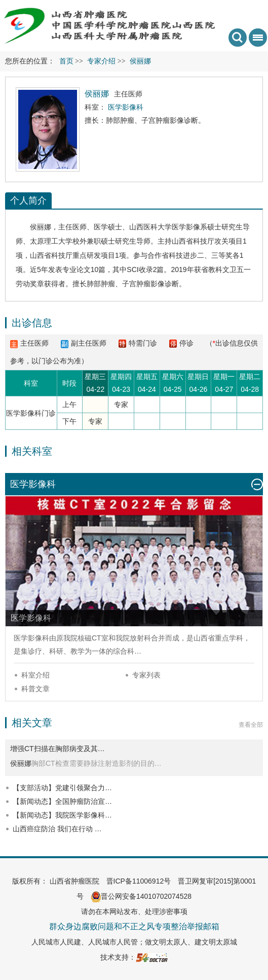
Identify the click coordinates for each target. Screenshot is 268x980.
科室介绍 (35, 675)
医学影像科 (31, 638)
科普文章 (35, 689)
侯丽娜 (41, 227)
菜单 (256, 41)
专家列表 (146, 675)
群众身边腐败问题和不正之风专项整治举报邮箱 (134, 926)
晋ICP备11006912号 (139, 881)
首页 (66, 61)
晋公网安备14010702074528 (141, 896)
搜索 (238, 38)
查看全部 (251, 725)
